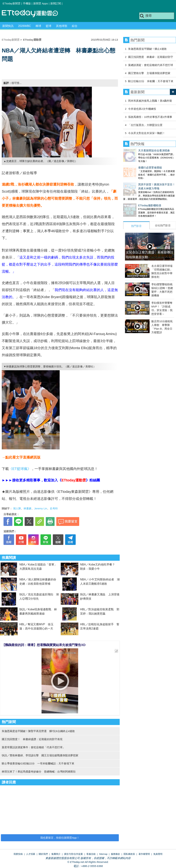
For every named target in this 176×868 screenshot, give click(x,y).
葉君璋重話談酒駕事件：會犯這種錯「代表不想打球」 (33, 747)
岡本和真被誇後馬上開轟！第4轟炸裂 (150, 101)
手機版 (27, 3)
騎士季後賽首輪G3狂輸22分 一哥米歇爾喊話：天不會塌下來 (38, 763)
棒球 (38, 26)
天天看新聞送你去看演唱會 (139, 150)
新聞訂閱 (56, 3)
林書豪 (28, 508)
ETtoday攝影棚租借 (135, 198)
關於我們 (43, 854)
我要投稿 (18, 854)
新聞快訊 (8, 26)
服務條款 (115, 854)
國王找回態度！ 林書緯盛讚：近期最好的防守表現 (32, 739)
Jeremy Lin (41, 508)
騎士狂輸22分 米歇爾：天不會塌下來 (151, 81)
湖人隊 (17, 508)
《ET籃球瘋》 (20, 469)
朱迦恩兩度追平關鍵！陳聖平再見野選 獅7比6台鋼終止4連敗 (38, 731)
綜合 (75, 26)
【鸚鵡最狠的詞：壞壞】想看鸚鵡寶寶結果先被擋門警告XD (44, 645)
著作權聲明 (144, 854)
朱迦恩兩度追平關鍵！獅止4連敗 (147, 49)
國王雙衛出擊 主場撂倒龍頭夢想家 (149, 73)
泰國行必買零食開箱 (135, 164)
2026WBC (25, 26)
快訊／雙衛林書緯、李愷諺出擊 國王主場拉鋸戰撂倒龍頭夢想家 (40, 755)
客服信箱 (91, 854)
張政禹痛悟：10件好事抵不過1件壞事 (150, 117)
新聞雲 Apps (41, 3)
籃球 (49, 26)
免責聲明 (158, 854)
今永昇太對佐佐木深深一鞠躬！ (147, 133)
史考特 (54, 508)
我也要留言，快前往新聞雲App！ (60, 838)
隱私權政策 (129, 854)
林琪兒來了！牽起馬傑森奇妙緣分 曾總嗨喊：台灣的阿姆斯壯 (39, 772)
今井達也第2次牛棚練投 (142, 109)
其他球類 (62, 26)
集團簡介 (56, 854)
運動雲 (33, 14)
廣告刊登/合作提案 (74, 854)
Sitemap (103, 854)
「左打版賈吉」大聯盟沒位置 (145, 125)
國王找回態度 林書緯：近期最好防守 (151, 57)
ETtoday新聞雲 (12, 3)
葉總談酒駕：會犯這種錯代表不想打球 (151, 65)
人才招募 (31, 854)
